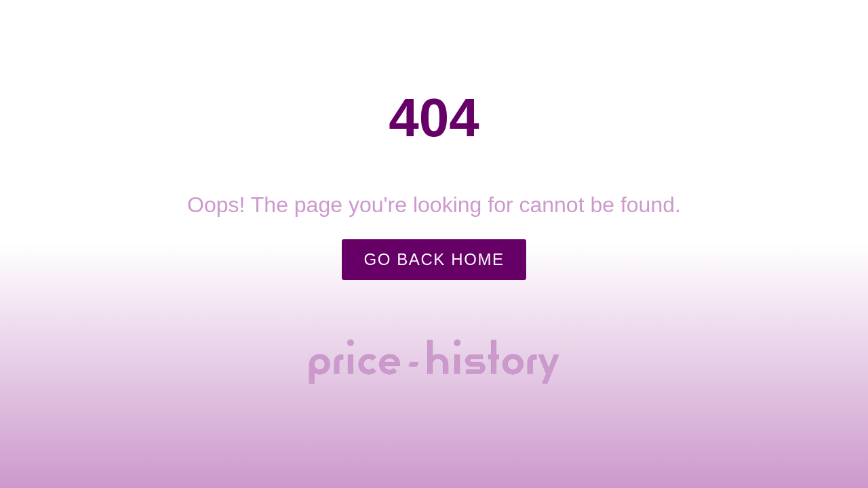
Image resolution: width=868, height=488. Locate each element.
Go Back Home (434, 259)
